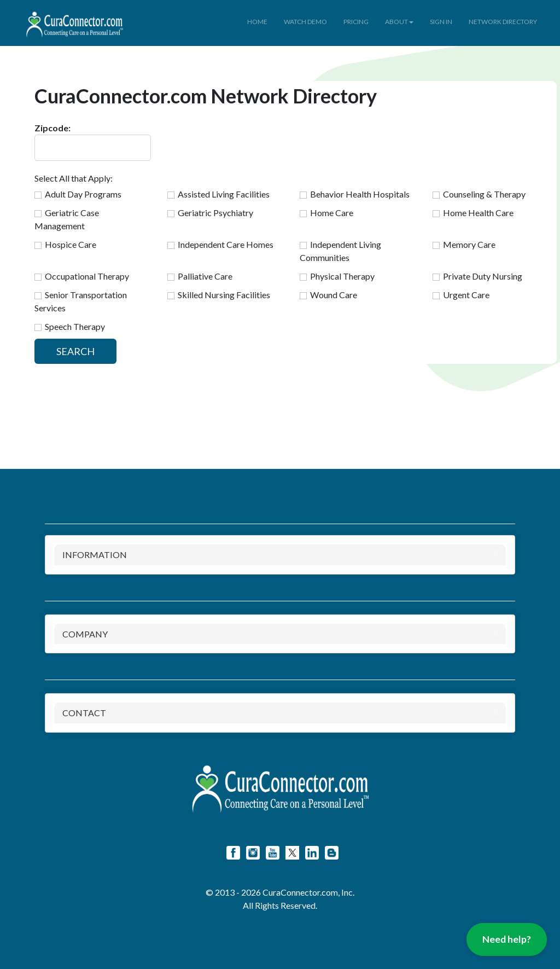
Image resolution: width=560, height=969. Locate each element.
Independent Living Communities (340, 251)
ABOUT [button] (399, 22)
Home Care (332, 213)
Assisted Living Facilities (224, 194)
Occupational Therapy (87, 276)
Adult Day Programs (83, 194)
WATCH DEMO (305, 22)
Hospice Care (71, 244)
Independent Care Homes (226, 244)
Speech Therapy (75, 326)
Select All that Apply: (74, 178)
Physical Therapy (342, 276)
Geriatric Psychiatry (215, 213)
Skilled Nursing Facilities (224, 295)
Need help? (507, 939)
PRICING (356, 22)
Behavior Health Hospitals (360, 194)
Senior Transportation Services (81, 301)
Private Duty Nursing (483, 276)
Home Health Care (478, 213)
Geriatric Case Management (67, 219)
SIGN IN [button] (441, 22)
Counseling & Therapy (484, 194)
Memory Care (469, 244)
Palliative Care (205, 276)
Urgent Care (466, 295)
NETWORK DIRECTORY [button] (503, 22)
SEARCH (75, 351)
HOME (257, 22)
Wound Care (334, 295)
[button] (135, 14)
